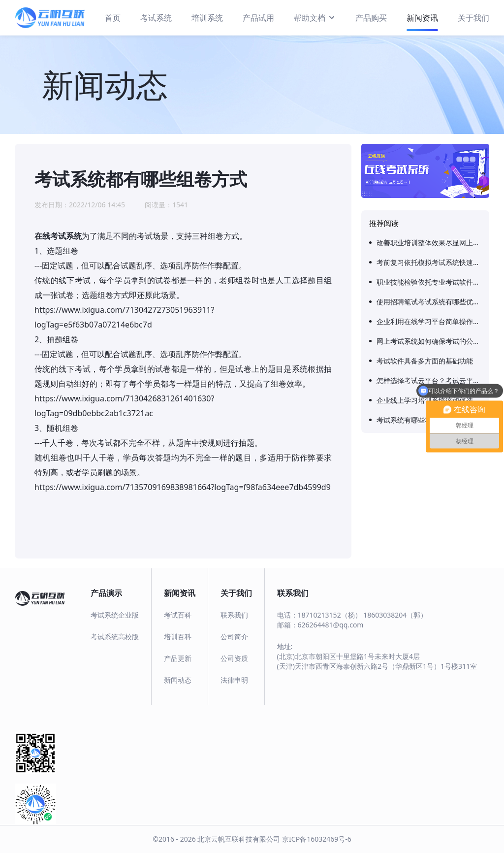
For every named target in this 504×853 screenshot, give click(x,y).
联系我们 (234, 615)
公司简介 (234, 637)
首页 (113, 18)
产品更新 (178, 658)
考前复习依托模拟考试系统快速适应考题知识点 (429, 262)
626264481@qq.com (331, 625)
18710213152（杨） (330, 615)
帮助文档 (315, 17)
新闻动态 (178, 680)
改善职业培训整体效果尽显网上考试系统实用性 (429, 243)
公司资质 (234, 658)
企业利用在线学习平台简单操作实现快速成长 (429, 321)
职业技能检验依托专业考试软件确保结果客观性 (429, 282)
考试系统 (156, 18)
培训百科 (178, 637)
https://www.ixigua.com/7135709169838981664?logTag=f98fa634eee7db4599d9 (183, 487)
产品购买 (371, 18)
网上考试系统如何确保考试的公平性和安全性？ (429, 341)
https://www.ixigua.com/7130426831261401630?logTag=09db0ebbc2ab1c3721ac (124, 406)
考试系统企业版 (115, 615)
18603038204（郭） (395, 615)
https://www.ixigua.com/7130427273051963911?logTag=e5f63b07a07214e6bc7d (124, 317)
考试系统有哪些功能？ (411, 420)
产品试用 (258, 18)
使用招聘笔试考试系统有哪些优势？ (429, 302)
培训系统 (207, 18)
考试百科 (178, 615)
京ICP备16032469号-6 (317, 839)
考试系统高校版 (115, 637)
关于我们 (473, 18)
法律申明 (234, 680)
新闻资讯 (422, 18)
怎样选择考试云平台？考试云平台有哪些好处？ (429, 380)
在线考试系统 (58, 236)
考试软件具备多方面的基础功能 (425, 361)
